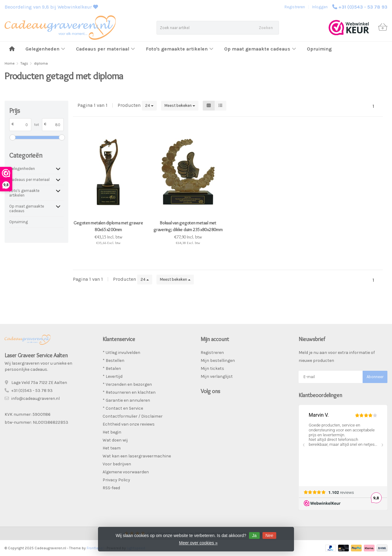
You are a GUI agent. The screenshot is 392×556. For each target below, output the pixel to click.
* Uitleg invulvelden (121, 353)
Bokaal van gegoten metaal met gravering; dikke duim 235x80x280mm (188, 226)
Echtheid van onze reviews (129, 424)
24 (149, 105)
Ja (254, 535)
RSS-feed (111, 488)
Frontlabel (95, 548)
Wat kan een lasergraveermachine (137, 456)
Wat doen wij (115, 440)
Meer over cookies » (198, 543)
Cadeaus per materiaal (106, 49)
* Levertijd (113, 376)
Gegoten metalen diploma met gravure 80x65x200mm (108, 226)
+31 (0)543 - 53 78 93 (363, 7)
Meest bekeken (180, 105)
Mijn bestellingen (218, 361)
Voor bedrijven (117, 464)
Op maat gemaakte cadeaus (260, 49)
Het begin (112, 432)
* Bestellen (113, 361)
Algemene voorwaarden (126, 472)
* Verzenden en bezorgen (127, 384)
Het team (112, 448)
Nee (269, 535)
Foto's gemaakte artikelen (180, 49)
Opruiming (319, 49)
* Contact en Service (123, 408)
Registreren (295, 7)
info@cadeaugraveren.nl (36, 398)
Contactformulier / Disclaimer (133, 416)
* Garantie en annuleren (126, 400)
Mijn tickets (212, 368)
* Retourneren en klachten (129, 392)
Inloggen (320, 7)
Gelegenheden (45, 49)
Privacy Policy (116, 480)
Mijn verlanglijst (217, 376)
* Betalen (112, 368)
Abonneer (375, 377)
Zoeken (266, 28)
